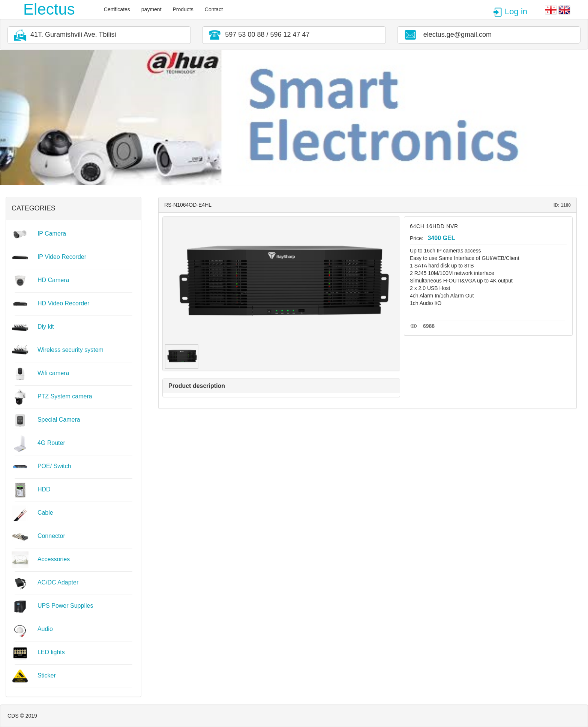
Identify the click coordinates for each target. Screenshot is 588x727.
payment (151, 9)
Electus (49, 9)
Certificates (117, 9)
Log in (510, 11)
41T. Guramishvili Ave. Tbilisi (64, 35)
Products (183, 9)
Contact (214, 9)
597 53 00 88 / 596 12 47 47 (258, 35)
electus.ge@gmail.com (447, 35)
